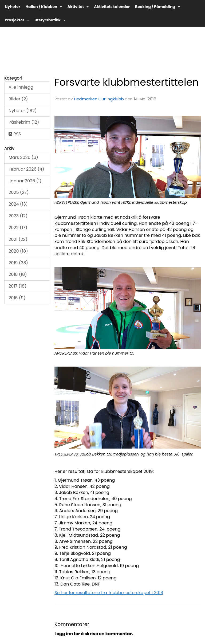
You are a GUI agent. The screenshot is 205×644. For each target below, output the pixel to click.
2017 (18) (17, 286)
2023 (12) (18, 216)
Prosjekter (17, 20)
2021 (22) (18, 239)
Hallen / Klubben (44, 7)
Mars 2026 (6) (23, 157)
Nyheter (13, 7)
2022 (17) (18, 228)
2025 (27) (19, 192)
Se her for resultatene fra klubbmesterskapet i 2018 (109, 593)
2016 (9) (17, 298)
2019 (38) (18, 263)
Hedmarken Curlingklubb (99, 99)
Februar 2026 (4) (26, 169)
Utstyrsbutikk (50, 20)
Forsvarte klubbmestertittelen (127, 82)
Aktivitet (78, 7)
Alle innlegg (21, 87)
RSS (15, 134)
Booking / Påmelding (157, 7)
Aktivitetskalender (112, 7)
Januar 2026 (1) (25, 181)
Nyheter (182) (23, 111)
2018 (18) (18, 274)
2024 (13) (18, 204)
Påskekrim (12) (24, 122)
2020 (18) (18, 251)
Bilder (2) (18, 99)
